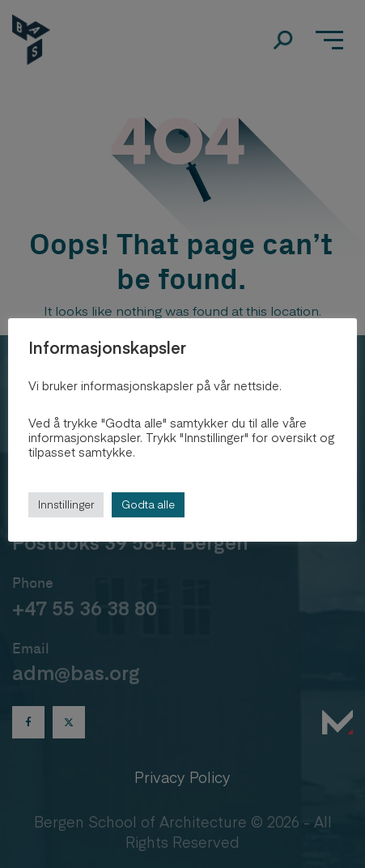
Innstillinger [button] (66, 504)
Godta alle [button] (148, 504)
